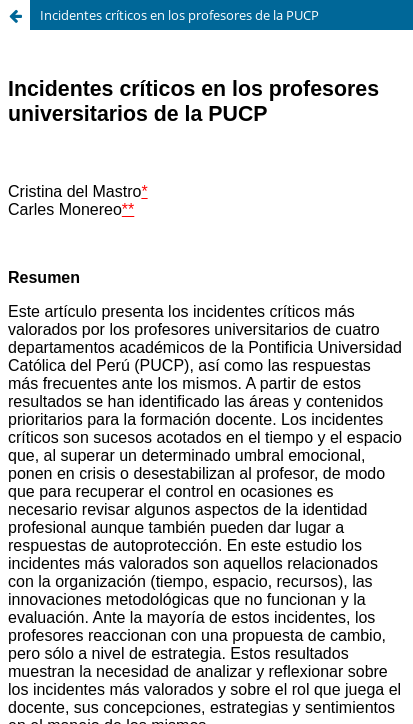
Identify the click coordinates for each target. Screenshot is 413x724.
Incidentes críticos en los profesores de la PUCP (179, 15)
